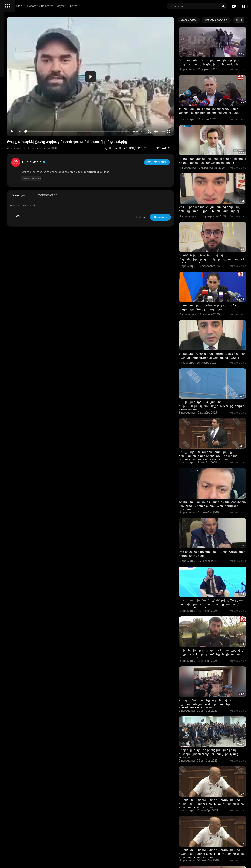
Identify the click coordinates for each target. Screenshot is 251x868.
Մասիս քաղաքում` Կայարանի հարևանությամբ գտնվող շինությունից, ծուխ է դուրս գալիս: (217, 361)
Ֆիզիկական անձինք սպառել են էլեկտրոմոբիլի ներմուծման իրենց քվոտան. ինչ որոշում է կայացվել (218, 448)
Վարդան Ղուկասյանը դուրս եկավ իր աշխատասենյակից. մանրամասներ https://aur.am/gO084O (220, 620)
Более (128, 6)
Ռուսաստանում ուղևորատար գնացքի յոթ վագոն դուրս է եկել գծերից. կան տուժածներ (215, 58)
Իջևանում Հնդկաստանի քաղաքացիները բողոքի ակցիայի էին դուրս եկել (217, 793)
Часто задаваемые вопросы (21, 115)
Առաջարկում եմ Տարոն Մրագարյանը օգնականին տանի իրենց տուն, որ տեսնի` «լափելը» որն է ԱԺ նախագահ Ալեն (219, 407)
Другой (114, 6)
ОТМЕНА (155, 217)
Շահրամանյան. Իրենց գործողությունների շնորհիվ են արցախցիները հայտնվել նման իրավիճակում (216, 103)
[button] (244, 6)
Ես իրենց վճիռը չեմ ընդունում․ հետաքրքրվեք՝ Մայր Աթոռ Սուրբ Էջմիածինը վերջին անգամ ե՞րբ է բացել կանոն (217, 579)
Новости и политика (93, 6)
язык (25, 133)
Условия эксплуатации (18, 119)
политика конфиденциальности (23, 124)
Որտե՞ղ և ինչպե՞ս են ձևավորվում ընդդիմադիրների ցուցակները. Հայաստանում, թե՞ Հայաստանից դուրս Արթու (218, 233)
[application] (122, 77)
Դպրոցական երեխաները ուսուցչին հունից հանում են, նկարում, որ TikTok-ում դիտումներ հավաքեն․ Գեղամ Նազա (219, 709)
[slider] (109, 131)
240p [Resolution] (177, 132)
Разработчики (13, 133)
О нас (8, 128)
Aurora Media (83, 162)
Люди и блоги (67, 6)
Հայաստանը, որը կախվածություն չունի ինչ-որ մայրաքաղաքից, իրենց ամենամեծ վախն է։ (219, 318)
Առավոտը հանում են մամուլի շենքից (220, 833)
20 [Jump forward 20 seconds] (164, 132)
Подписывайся (172, 162)
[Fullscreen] (183, 132)
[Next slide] (241, 20)
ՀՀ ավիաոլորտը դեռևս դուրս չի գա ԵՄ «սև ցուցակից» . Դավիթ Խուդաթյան (219, 275)
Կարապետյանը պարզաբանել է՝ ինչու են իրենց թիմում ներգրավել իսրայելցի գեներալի (217, 145)
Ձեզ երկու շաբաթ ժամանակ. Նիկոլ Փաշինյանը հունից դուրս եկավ (218, 489)
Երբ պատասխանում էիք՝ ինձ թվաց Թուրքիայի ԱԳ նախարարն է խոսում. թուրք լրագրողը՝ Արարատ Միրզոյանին (220, 535)
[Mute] (171, 132)
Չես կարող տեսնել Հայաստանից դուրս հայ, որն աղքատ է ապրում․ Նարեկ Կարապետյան (217, 188)
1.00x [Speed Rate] (158, 132)
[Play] (61, 132)
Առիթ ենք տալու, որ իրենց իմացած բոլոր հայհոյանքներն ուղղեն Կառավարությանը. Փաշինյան (218, 663)
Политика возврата (16, 110)
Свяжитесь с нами (24, 128)
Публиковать (175, 217)
